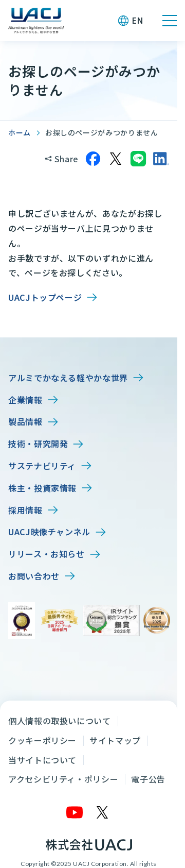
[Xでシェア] (116, 159)
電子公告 (148, 779)
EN (137, 20)
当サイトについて (42, 760)
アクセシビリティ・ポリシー (63, 779)
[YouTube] (75, 812)
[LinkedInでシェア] (161, 159)
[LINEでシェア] (138, 159)
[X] (103, 812)
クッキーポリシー (42, 740)
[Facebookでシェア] (93, 159)
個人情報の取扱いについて (60, 721)
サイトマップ (115, 740)
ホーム (20, 132)
